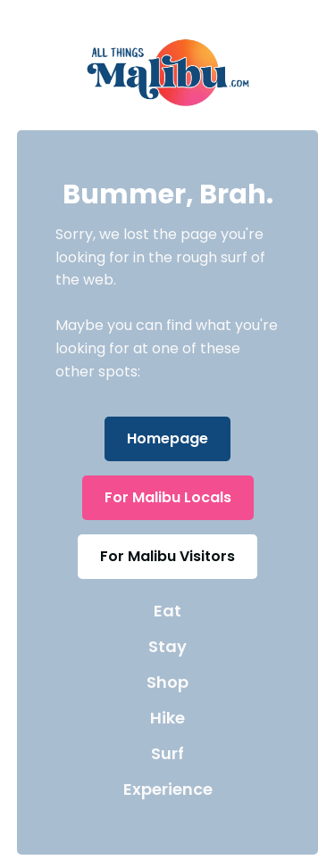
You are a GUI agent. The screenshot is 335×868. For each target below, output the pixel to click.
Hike (167, 718)
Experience (168, 789)
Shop (167, 682)
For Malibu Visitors (167, 556)
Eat (167, 611)
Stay (167, 646)
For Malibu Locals (168, 497)
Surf (167, 753)
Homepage (167, 438)
